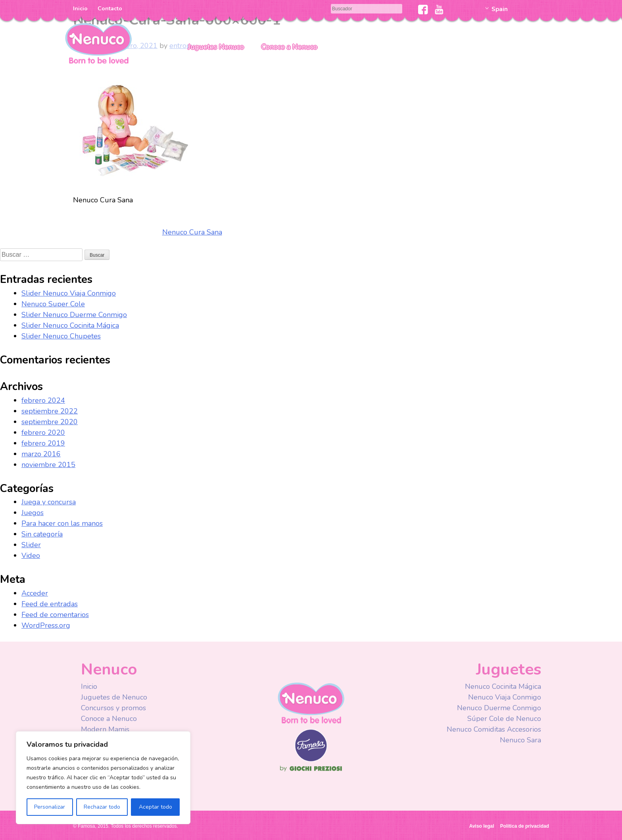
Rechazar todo (102, 807)
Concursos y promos (113, 708)
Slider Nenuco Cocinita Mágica (70, 325)
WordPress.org (46, 625)
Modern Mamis (105, 729)
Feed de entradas (50, 604)
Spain (500, 9)
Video (31, 556)
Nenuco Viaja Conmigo (505, 697)
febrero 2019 (43, 443)
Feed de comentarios (55, 615)
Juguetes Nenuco (216, 47)
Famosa (311, 760)
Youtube (439, 10)
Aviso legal (482, 826)
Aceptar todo (155, 807)
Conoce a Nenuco (289, 47)
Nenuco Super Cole (53, 304)
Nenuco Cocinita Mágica (503, 686)
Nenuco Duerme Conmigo (499, 708)
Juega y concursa (49, 502)
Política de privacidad (525, 826)
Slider (31, 545)
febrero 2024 (43, 400)
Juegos (33, 513)
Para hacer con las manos (62, 523)
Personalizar (50, 807)
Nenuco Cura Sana (192, 232)
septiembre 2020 (50, 422)
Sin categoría (42, 534)
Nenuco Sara (520, 740)
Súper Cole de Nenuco (504, 719)
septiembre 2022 (50, 411)
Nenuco (98, 43)
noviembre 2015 (48, 465)
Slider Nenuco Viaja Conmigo (69, 293)
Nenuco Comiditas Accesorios (494, 729)
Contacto (110, 9)
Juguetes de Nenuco (114, 697)
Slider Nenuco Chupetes (61, 336)
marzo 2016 (41, 454)
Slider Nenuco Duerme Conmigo (74, 315)
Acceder (35, 593)
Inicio (80, 9)
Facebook (423, 10)
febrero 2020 (43, 432)
